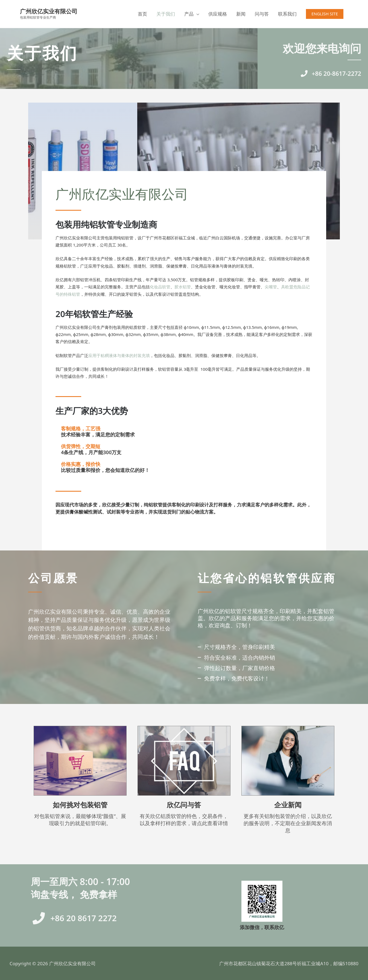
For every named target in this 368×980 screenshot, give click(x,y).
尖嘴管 (271, 287)
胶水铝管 (183, 287)
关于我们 (166, 14)
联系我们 (287, 14)
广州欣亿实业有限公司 (50, 11)
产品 (189, 14)
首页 (142, 14)
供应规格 (218, 14)
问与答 (262, 14)
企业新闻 (288, 805)
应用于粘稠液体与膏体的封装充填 (119, 355)
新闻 (241, 14)
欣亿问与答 (184, 805)
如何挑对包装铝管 (80, 805)
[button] (325, 14)
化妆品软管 (160, 287)
